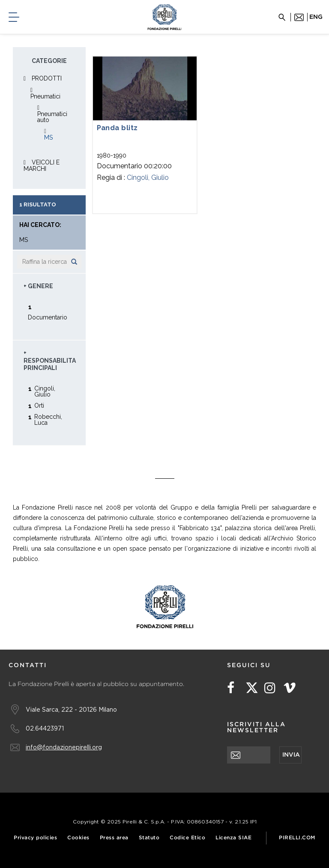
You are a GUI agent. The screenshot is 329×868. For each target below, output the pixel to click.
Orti (39, 405)
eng (316, 17)
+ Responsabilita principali (50, 360)
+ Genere (38, 286)
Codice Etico (187, 838)
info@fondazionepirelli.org (64, 747)
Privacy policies (35, 838)
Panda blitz (117, 128)
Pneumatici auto (52, 117)
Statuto (149, 838)
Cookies (78, 838)
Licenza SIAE (233, 838)
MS (48, 137)
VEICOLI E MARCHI (42, 166)
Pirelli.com (297, 838)
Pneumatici (45, 96)
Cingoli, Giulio (148, 177)
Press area (114, 838)
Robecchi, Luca (48, 419)
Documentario (48, 317)
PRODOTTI (47, 78)
